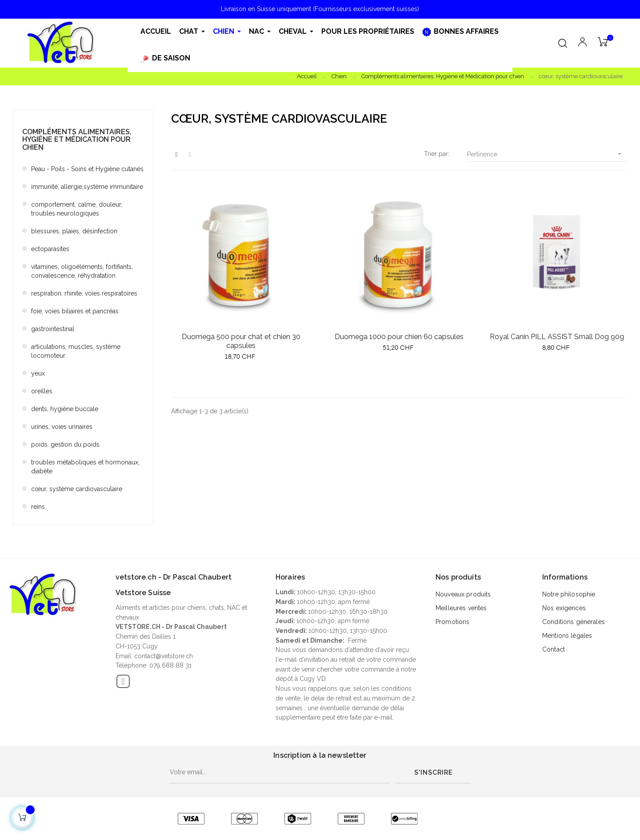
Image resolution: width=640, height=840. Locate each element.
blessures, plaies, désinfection (74, 231)
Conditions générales (574, 622)
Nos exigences (564, 608)
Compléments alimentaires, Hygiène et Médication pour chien (77, 140)
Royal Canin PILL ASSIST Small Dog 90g (557, 337)
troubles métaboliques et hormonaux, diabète (85, 467)
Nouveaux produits (463, 594)
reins (38, 507)
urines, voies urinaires (62, 427)
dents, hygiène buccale (65, 409)
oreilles (42, 391)
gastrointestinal (53, 329)
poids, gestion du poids (65, 444)
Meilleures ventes (461, 608)
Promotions (452, 622)
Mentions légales (567, 636)
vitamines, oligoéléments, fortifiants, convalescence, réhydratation (82, 271)
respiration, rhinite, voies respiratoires (84, 293)
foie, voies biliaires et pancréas (75, 311)
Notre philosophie (569, 594)
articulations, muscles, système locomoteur (76, 351)
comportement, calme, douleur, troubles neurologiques (77, 209)
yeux (38, 373)
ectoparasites (50, 249)
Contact (554, 649)
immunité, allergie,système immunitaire (87, 187)
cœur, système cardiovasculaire (77, 489)
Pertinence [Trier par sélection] (547, 154)
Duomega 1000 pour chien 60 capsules (399, 337)
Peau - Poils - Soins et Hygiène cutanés (87, 169)
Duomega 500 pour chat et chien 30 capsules (241, 341)
